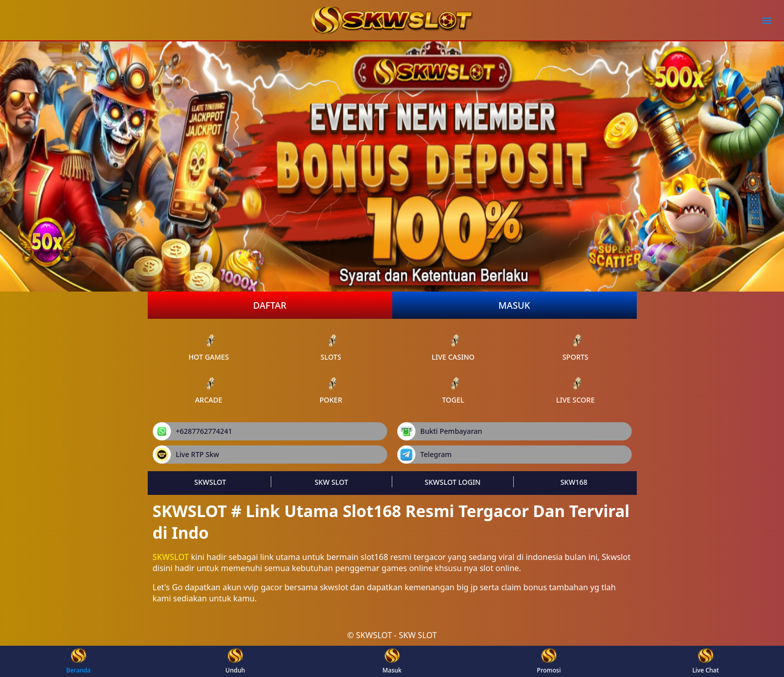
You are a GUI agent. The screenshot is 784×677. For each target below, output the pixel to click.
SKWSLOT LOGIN (453, 482)
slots (331, 347)
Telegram (425, 455)
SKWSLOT (210, 482)
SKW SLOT (331, 482)
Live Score (575, 390)
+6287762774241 (193, 431)
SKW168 (574, 482)
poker (331, 390)
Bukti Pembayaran (440, 431)
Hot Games (209, 347)
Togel (453, 390)
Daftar (270, 305)
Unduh (235, 661)
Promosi (549, 661)
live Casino (453, 347)
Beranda (78, 661)
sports (575, 347)
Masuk (515, 305)
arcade (209, 390)
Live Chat (706, 661)
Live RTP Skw (186, 455)
